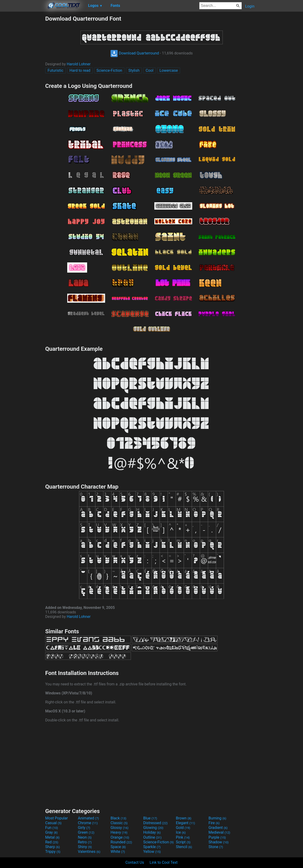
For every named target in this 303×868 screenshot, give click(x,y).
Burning (217, 818)
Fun (52, 828)
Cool (149, 70)
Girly (84, 828)
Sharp (53, 847)
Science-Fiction (109, 70)
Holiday (152, 832)
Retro (85, 842)
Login (250, 6)
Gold (183, 828)
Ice (181, 832)
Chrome (88, 823)
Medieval (219, 832)
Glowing (153, 828)
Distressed (155, 823)
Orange (120, 837)
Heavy (119, 832)
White (118, 852)
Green (86, 832)
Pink (183, 837)
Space (118, 847)
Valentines (89, 852)
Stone (216, 847)
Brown (184, 818)
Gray (51, 832)
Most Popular (57, 818)
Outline (152, 837)
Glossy (120, 828)
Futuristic (56, 70)
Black (118, 818)
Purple (217, 837)
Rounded (121, 842)
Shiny (85, 847)
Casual (53, 823)
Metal (52, 837)
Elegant (185, 823)
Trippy (53, 852)
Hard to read (80, 70)
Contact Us (135, 862)
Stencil (184, 847)
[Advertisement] (22, 86)
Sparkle (152, 847)
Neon (85, 837)
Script (183, 842)
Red (52, 842)
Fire (214, 823)
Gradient (218, 828)
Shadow (219, 842)
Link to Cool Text (164, 862)
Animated (88, 818)
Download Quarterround (135, 53)
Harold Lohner (79, 64)
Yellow (152, 852)
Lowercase (169, 70)
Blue (150, 818)
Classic (119, 823)
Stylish (134, 70)
